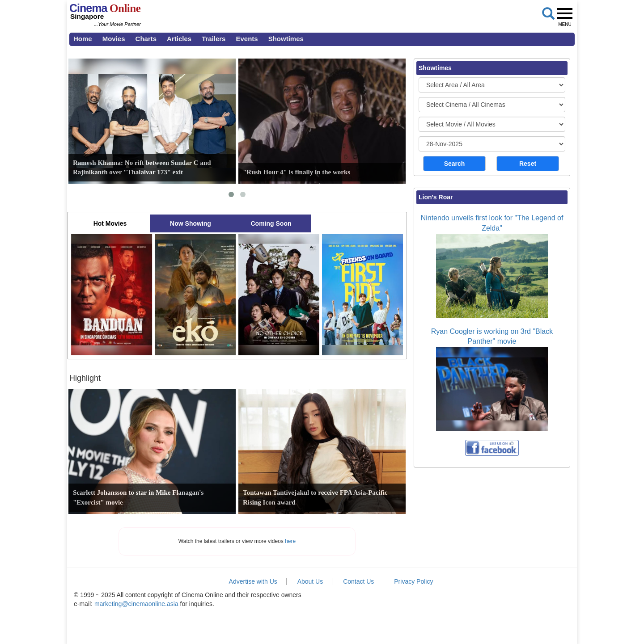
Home (83, 39)
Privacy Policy (413, 581)
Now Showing (191, 223)
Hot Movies (110, 223)
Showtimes (286, 39)
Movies (114, 39)
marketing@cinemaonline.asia (136, 604)
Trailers (214, 39)
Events (247, 39)
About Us (310, 581)
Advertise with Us (253, 581)
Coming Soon (271, 223)
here (290, 541)
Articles (179, 39)
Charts (146, 39)
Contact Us (358, 581)
